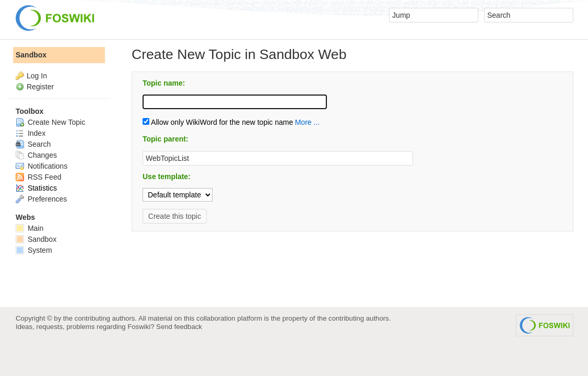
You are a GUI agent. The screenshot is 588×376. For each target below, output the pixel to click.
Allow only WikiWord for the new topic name (218, 122)
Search (33, 144)
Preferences (41, 199)
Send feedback (179, 327)
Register (40, 87)
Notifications (42, 166)
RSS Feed (38, 177)
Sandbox (31, 55)
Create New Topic (50, 122)
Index (31, 133)
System (34, 250)
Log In (37, 76)
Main (30, 228)
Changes (36, 155)
